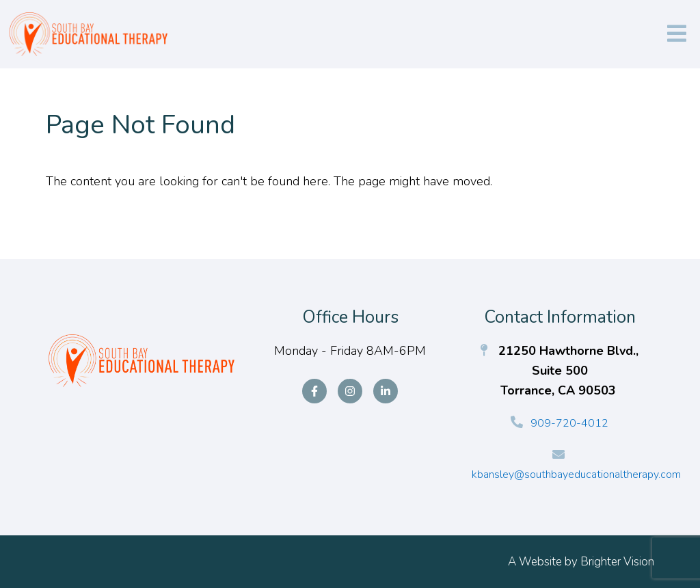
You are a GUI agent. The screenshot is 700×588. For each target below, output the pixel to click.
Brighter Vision (617, 562)
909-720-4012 (569, 423)
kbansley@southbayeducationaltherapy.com (576, 475)
